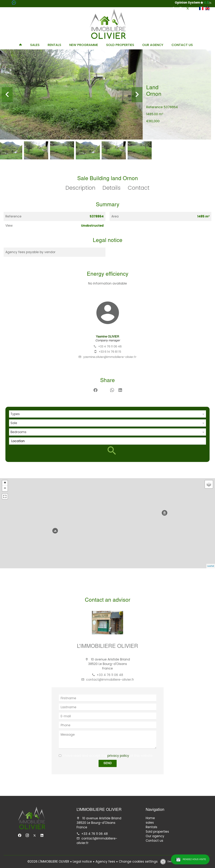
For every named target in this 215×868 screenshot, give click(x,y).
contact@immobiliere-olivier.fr (110, 680)
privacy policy (118, 756)
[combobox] (107, 414)
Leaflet (211, 566)
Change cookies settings (138, 862)
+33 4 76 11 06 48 (110, 346)
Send (108, 763)
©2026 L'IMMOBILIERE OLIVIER (48, 862)
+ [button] (5, 483)
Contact (139, 188)
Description (80, 188)
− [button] (5, 488)
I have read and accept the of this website (108, 756)
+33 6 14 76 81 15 (110, 352)
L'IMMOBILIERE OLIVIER (107, 647)
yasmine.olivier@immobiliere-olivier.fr (110, 357)
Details (112, 188)
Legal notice (82, 862)
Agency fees (105, 862)
